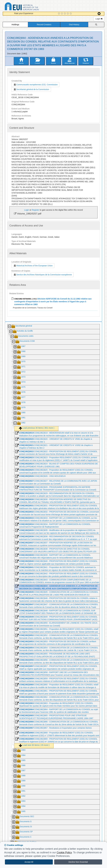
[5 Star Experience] (71, 14)
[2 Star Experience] (62, 14)
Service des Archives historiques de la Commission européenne (43, 275)
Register (36, 210)
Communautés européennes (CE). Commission (35, 85)
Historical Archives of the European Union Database (30, 7)
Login (99, 19)
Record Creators (44, 25)
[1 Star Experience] (59, 14)
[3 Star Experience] (65, 14)
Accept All (29, 862)
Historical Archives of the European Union (33, 266)
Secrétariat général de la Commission (31, 89)
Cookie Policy (64, 852)
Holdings (15, 25)
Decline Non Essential (78, 862)
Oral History (74, 25)
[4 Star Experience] (68, 14)
